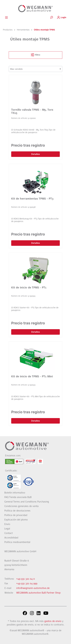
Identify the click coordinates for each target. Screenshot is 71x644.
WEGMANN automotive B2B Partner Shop (38, 593)
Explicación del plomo (16, 520)
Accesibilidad (11, 538)
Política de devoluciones (17, 511)
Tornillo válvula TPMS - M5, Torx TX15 (32, 112)
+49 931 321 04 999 (27, 584)
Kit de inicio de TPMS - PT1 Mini (32, 377)
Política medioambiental (17, 542)
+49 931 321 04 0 (26, 579)
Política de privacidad (16, 515)
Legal (7, 529)
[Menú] (6, 18)
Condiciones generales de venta (21, 506)
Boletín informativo (15, 493)
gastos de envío (53, 621)
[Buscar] (51, 18)
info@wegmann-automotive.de (33, 588)
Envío (7, 524)
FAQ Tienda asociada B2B (18, 497)
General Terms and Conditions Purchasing (27, 502)
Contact (9, 533)
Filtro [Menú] (35, 54)
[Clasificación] (35, 69)
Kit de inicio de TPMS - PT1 (29, 288)
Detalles (36, 154)
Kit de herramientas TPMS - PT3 (32, 199)
